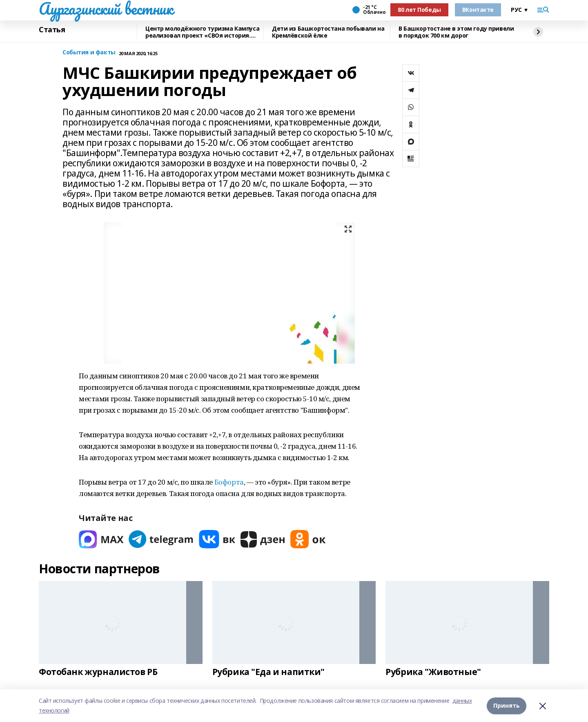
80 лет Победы (419, 10)
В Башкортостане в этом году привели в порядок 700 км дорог (456, 32)
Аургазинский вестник (106, 9)
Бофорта (229, 482)
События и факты (89, 53)
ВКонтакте (478, 10)
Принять (507, 705)
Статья (52, 30)
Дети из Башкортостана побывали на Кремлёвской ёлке (328, 32)
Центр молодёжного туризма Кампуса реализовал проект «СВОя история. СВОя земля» (202, 32)
